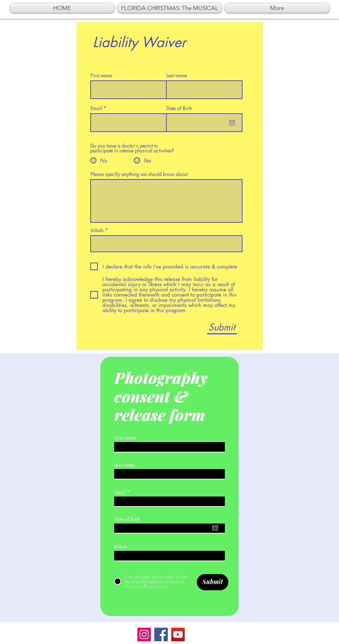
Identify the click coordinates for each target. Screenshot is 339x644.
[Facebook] (161, 634)
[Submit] (222, 328)
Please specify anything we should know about (139, 174)
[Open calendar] (232, 123)
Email (96, 108)
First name (101, 76)
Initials (97, 230)
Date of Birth (179, 108)
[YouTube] (178, 634)
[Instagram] (144, 634)
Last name (177, 76)
